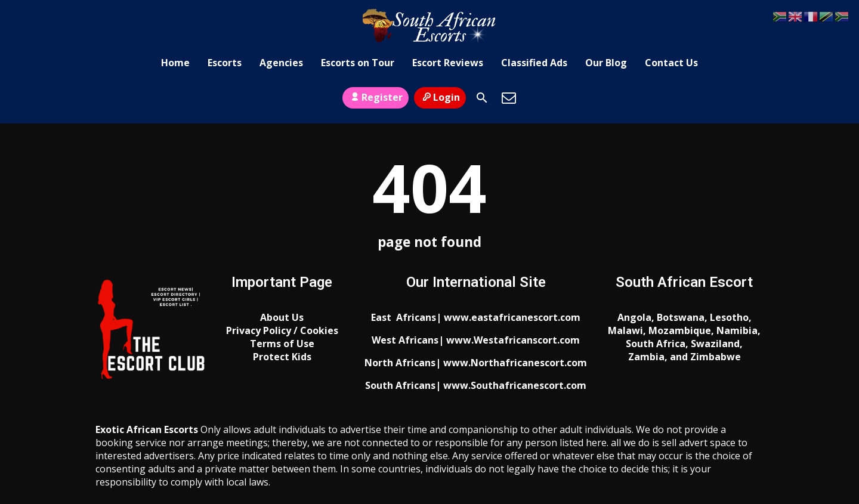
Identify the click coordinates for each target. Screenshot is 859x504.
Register (376, 97)
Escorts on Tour (358, 63)
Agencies (281, 63)
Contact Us (671, 63)
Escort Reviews (448, 63)
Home (175, 63)
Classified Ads (534, 63)
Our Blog (606, 63)
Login (440, 97)
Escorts (225, 63)
